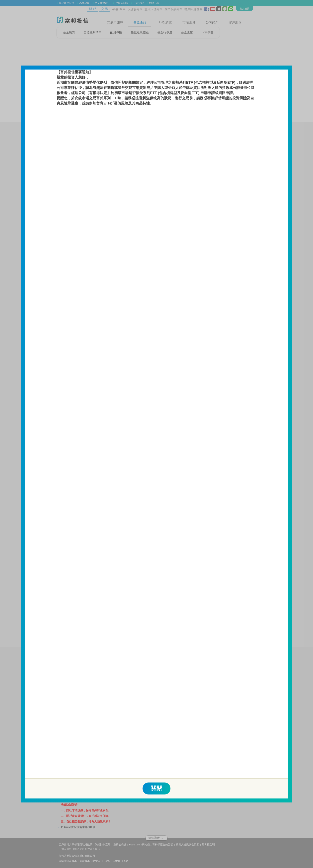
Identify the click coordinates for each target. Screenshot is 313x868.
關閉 (156, 788)
